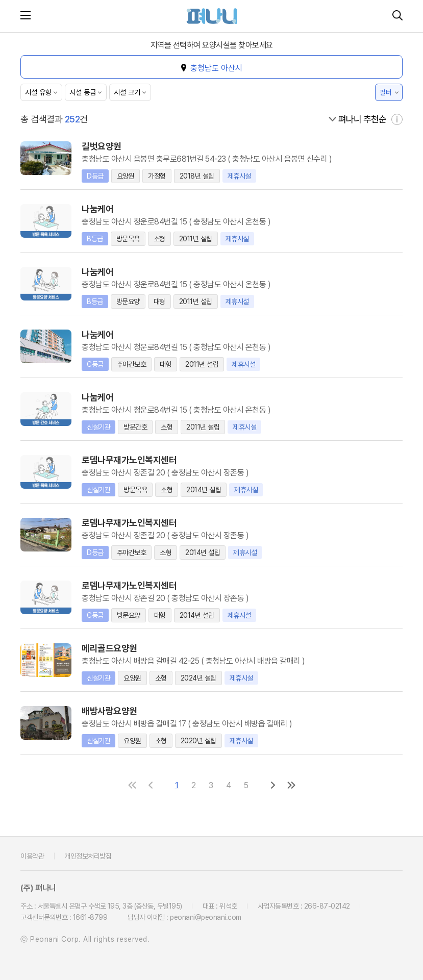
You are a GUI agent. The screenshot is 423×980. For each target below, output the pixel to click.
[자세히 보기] (397, 119)
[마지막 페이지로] (291, 785)
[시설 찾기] (397, 16)
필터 (386, 92)
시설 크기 (127, 92)
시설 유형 (38, 92)
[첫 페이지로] (132, 785)
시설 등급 (83, 92)
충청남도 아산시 (216, 68)
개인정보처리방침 (88, 856)
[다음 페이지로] (273, 785)
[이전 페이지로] (151, 785)
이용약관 (32, 856)
